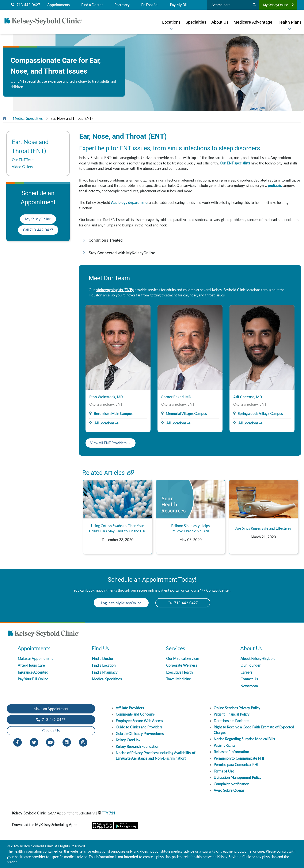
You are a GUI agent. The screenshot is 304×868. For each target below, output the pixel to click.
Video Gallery (22, 167)
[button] (190, 240)
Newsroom (249, 686)
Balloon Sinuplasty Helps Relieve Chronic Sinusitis (190, 528)
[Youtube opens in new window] (50, 742)
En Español (150, 5)
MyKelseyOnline (278, 5)
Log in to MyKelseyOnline (121, 603)
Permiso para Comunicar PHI (236, 765)
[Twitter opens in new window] (34, 742)
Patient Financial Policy (231, 714)
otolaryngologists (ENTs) (115, 290)
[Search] (254, 5)
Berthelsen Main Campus (113, 414)
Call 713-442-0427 (38, 230)
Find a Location (104, 665)
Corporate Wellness (182, 665)
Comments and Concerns (135, 714)
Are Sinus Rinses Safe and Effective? (263, 528)
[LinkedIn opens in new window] (67, 742)
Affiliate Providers (130, 708)
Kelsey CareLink (128, 740)
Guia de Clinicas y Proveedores (140, 734)
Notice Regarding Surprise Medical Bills (244, 739)
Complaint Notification (231, 784)
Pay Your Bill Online (33, 679)
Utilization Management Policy (237, 777)
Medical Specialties (28, 118)
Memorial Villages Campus (186, 414)
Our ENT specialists (235, 163)
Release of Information (231, 752)
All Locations (102, 423)
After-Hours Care (31, 665)
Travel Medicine (178, 679)
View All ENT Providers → (111, 443)
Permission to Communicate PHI (239, 758)
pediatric (275, 185)
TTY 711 (107, 813)
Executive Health (179, 672)
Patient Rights (224, 745)
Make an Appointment (35, 659)
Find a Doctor (92, 5)
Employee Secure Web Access (139, 721)
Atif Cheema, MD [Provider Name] (248, 397)
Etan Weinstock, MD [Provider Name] (106, 397)
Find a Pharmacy (105, 672)
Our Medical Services (183, 659)
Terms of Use (224, 771)
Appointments (58, 5)
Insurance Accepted (33, 672)
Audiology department (129, 203)
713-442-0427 (25, 5)
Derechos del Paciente (231, 721)
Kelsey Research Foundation (137, 746)
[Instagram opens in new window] (83, 742)
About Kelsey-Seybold (258, 659)
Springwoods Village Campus (260, 414)
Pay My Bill (179, 5)
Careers (246, 672)
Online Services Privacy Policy (237, 708)
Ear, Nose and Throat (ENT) (72, 118)
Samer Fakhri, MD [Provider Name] (176, 397)
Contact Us (249, 679)
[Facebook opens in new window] (18, 742)
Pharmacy (122, 5)
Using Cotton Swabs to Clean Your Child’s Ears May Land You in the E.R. (118, 528)
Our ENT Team (23, 160)
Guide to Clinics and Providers (139, 727)
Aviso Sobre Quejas (229, 790)
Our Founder (250, 665)
